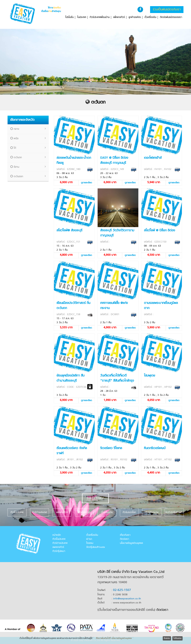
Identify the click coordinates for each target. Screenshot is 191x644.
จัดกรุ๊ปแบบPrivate (96, 547)
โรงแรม (90, 543)
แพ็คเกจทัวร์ (119, 17)
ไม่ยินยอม (177, 638)
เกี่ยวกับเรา (125, 535)
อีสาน (28, 167)
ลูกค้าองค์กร (135, 17)
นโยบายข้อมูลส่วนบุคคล (131, 543)
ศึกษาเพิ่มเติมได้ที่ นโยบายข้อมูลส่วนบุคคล (114, 638)
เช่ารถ (89, 539)
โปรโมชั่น (69, 17)
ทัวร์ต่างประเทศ (60, 543)
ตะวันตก (98, 102)
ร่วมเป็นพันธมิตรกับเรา (167, 10)
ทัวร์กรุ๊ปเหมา (59, 551)
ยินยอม (167, 638)
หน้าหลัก (57, 535)
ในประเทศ (82, 17)
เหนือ (28, 139)
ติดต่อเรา (124, 539)
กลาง (28, 129)
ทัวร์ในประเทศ (59, 539)
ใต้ (28, 148)
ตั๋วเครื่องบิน (150, 17)
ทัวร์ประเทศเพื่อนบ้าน (100, 17)
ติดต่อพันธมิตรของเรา (171, 17)
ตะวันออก (28, 177)
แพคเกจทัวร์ (58, 547)
